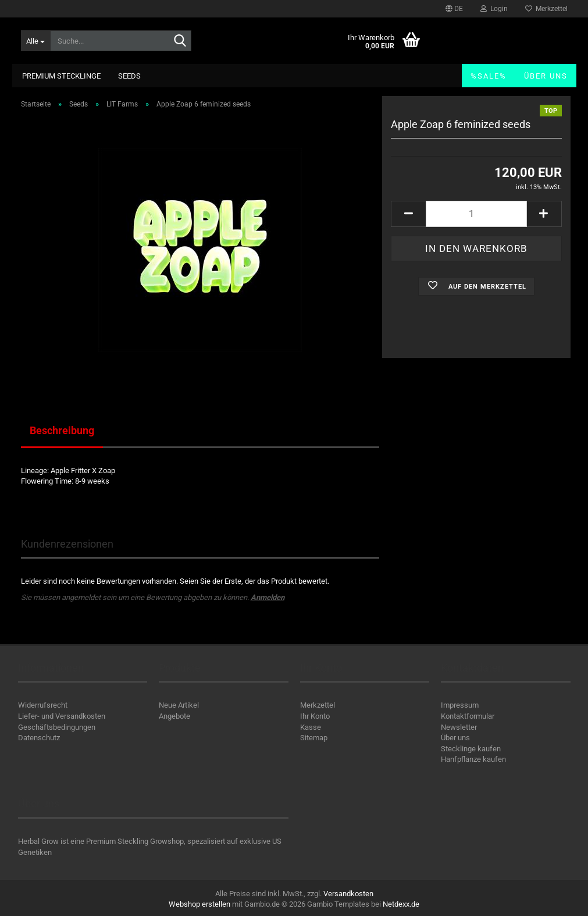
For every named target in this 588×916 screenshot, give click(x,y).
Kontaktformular (468, 716)
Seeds (129, 76)
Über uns (546, 76)
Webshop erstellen (199, 904)
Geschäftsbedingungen (57, 727)
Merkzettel (546, 9)
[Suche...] (35, 41)
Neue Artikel (179, 705)
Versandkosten (348, 894)
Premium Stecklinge (61, 76)
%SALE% (489, 76)
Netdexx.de (401, 904)
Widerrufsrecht (43, 705)
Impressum (460, 705)
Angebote (174, 716)
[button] (454, 9)
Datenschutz (39, 738)
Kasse (311, 727)
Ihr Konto (315, 716)
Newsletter (459, 727)
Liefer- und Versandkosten (62, 716)
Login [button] (494, 9)
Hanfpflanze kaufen (473, 759)
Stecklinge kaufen (471, 749)
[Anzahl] (476, 214)
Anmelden (268, 597)
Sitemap (314, 738)
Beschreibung (62, 430)
